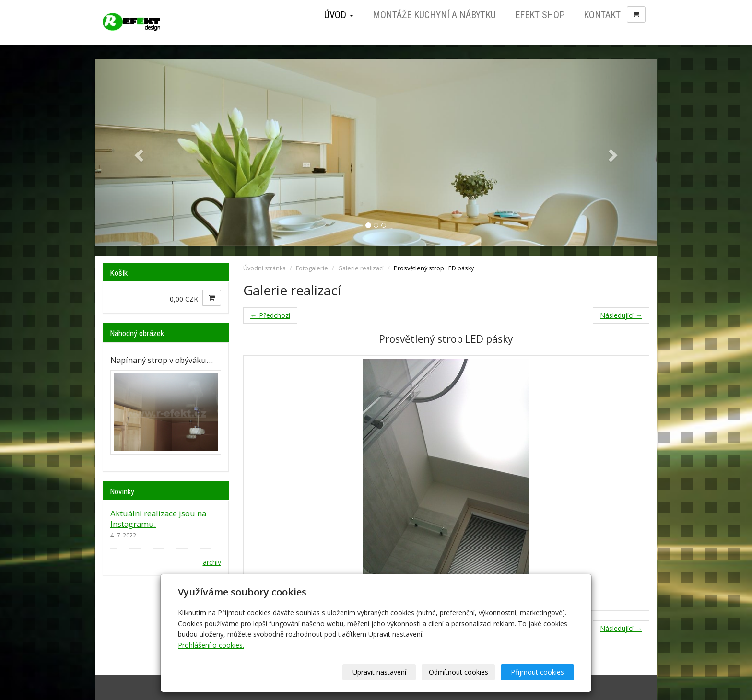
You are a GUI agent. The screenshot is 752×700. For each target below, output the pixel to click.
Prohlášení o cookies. (211, 645)
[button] (138, 152)
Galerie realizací (361, 268)
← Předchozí (270, 315)
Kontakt (602, 15)
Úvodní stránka (264, 268)
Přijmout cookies (537, 672)
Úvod (339, 15)
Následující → (621, 315)
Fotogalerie (312, 268)
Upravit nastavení (379, 672)
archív (212, 562)
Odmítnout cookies (458, 672)
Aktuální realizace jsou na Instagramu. (158, 519)
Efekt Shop (540, 15)
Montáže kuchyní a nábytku (434, 15)
